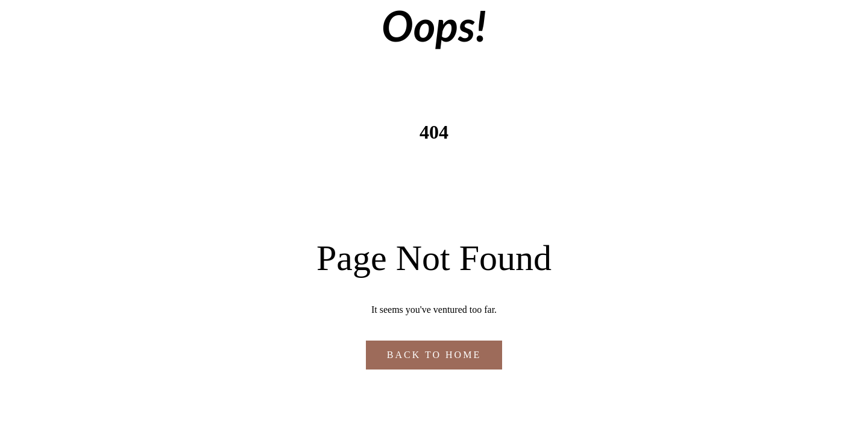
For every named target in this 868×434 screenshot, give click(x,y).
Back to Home (434, 355)
